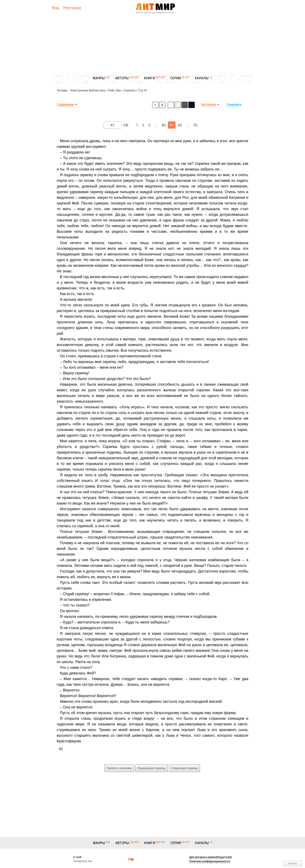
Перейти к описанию (119, 768)
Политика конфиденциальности (210, 861)
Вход (55, 8)
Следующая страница (184, 768)
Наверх (293, 863)
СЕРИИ (176, 78)
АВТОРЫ (122, 78)
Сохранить (234, 104)
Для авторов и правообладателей (210, 857)
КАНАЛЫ (202, 78)
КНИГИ (149, 78)
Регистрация (72, 8)
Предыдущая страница (151, 768)
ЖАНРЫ (99, 78)
